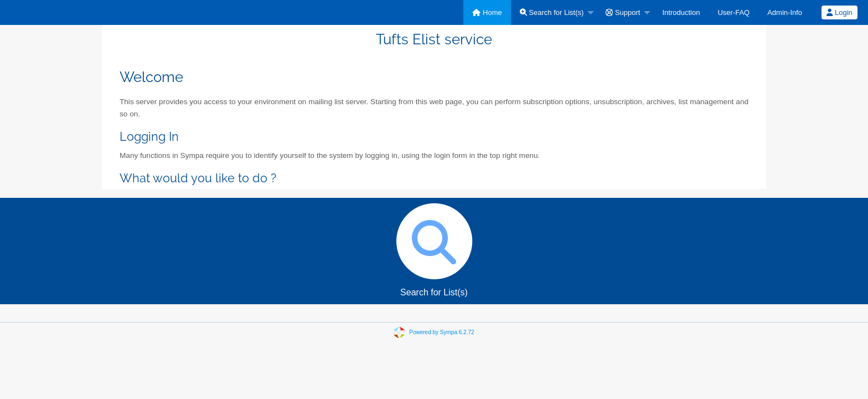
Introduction (681, 12)
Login (839, 12)
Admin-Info (785, 12)
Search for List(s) (552, 12)
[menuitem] (487, 12)
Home (487, 12)
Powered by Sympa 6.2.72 (441, 332)
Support (623, 12)
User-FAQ (733, 12)
